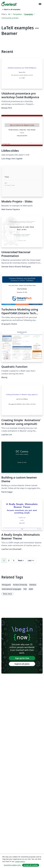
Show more (7, 594)
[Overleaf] (9, 4)
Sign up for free (22, 658)
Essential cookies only (12, 865)
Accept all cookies (31, 865)
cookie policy (20, 861)
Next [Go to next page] (21, 560)
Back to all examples (11, 9)
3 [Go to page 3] (14, 560)
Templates (17, 14)
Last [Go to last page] (31, 560)
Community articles (10, 18)
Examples (29, 14)
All (9, 14)
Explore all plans (22, 664)
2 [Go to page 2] (9, 560)
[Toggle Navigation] (40, 4)
